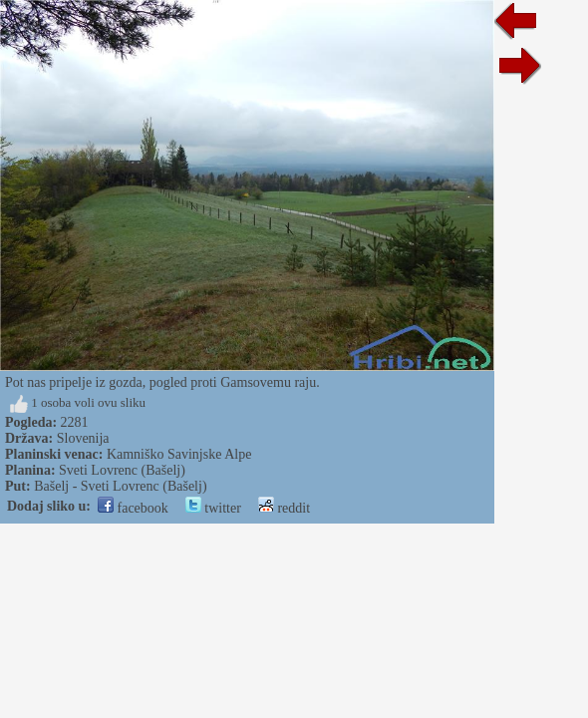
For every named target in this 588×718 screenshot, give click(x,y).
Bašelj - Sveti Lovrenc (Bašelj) (120, 486)
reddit (284, 508)
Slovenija (83, 438)
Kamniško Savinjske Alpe (179, 454)
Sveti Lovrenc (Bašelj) (122, 470)
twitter (213, 508)
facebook (133, 508)
